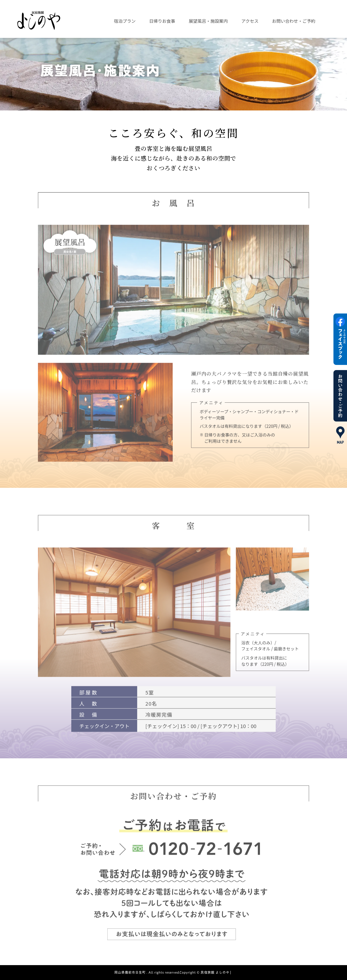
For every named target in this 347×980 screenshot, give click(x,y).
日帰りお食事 (162, 21)
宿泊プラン (125, 21)
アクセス (250, 21)
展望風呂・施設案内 (208, 21)
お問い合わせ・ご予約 (294, 21)
